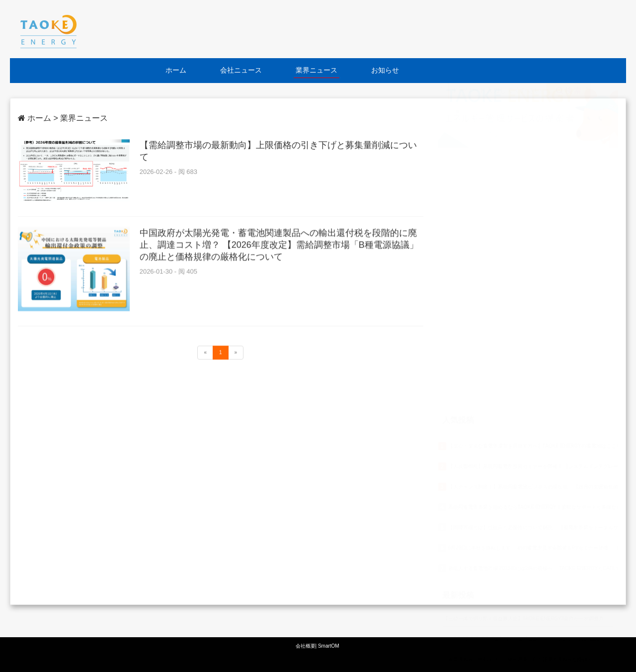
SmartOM (329, 646)
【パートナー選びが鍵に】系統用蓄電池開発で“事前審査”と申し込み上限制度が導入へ (539, 619)
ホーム (176, 70)
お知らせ (385, 70)
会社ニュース (241, 70)
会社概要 (306, 646)
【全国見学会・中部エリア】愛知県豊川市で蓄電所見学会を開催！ (518, 578)
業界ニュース (317, 70)
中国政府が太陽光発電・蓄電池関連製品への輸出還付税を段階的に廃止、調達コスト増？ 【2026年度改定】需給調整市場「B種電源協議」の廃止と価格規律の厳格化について (279, 250)
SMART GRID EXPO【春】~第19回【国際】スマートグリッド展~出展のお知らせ (534, 557)
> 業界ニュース (80, 118)
